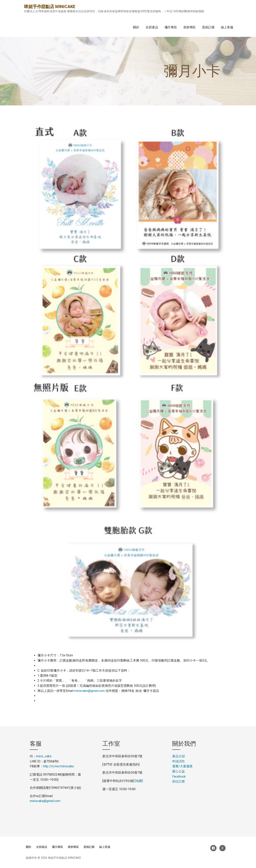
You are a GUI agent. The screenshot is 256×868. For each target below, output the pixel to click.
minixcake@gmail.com (89, 691)
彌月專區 (171, 27)
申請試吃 (178, 761)
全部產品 (152, 27)
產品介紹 (178, 756)
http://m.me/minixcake (58, 766)
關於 (136, 27)
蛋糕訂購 (208, 27)
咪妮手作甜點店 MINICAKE (50, 7)
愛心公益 (178, 771)
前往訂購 (178, 781)
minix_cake (44, 756)
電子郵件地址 (222, 848)
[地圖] (139, 781)
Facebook (179, 776)
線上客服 (227, 27)
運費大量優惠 (182, 766)
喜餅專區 (189, 27)
